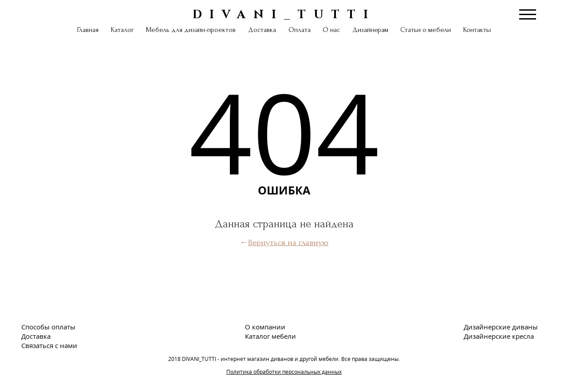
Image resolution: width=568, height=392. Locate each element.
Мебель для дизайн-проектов (191, 30)
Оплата (300, 30)
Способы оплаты (48, 327)
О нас (331, 30)
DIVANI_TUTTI (284, 14)
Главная (88, 30)
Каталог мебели (270, 336)
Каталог (122, 30)
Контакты (477, 30)
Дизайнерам (370, 30)
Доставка (262, 30)
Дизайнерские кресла (499, 336)
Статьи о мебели (426, 30)
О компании (265, 327)
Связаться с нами (49, 345)
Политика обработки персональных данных (284, 372)
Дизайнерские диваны (501, 327)
